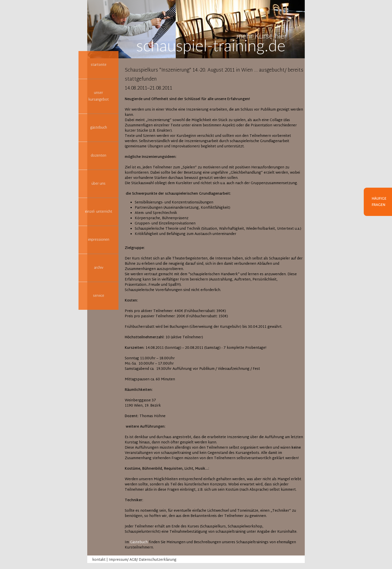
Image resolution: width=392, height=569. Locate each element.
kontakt (99, 560)
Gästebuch (139, 542)
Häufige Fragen (379, 202)
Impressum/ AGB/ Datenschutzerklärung (143, 560)
